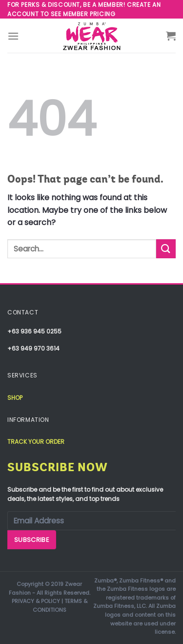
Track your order (36, 442)
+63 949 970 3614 (33, 348)
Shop (15, 398)
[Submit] (166, 249)
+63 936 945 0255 (34, 331)
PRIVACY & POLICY (36, 601)
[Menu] (13, 36)
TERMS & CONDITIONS (60, 605)
